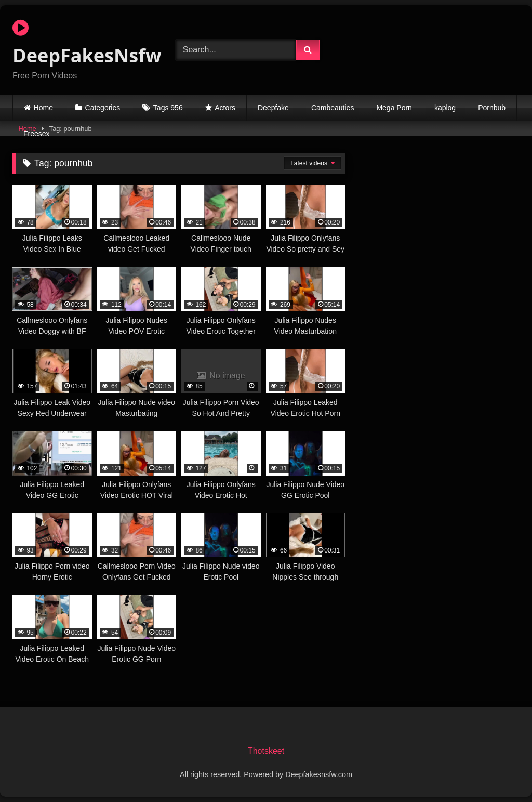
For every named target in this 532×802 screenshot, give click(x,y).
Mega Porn (394, 108)
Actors (225, 108)
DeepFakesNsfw (82, 43)
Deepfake (273, 108)
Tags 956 (168, 108)
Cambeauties (333, 108)
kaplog (445, 108)
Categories (103, 108)
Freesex (37, 134)
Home (43, 108)
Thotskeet (266, 751)
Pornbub (492, 108)
